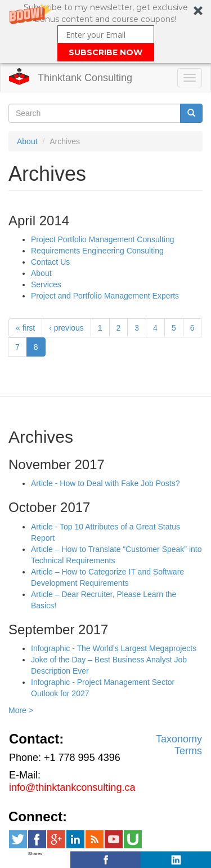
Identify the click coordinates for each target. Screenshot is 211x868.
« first (25, 328)
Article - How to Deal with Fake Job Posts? (105, 483)
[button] (105, 32)
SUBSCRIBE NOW (105, 52)
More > (21, 710)
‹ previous (66, 328)
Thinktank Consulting (85, 78)
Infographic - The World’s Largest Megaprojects (114, 648)
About (27, 141)
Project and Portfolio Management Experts (105, 296)
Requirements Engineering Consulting (97, 251)
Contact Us (50, 262)
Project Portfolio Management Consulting (102, 239)
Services (46, 284)
